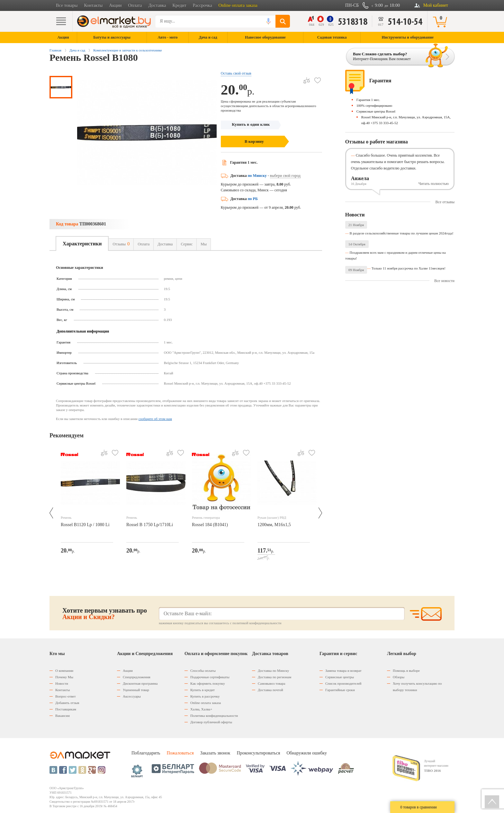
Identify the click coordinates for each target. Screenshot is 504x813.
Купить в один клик (251, 124)
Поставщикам (66, 709)
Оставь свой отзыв (236, 73)
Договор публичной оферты (211, 722)
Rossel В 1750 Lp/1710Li (150, 525)
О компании (64, 671)
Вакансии (63, 716)
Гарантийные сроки (340, 690)
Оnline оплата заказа (206, 703)
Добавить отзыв (67, 703)
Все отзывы (445, 202)
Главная (55, 50)
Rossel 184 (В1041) (210, 525)
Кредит (180, 5)
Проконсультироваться (258, 753)
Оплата (135, 5)
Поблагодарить (146, 753)
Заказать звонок (215, 753)
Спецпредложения (137, 677)
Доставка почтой (270, 690)
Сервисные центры (340, 677)
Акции (115, 5)
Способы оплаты (203, 671)
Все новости (444, 281)
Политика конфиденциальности (214, 716)
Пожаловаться (180, 753)
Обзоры (399, 677)
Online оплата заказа (238, 5)
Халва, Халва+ (201, 709)
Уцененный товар (136, 690)
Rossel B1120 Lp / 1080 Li (85, 525)
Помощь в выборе (406, 671)
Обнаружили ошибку (307, 753)
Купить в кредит (203, 690)
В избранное (315, 78)
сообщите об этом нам (155, 419)
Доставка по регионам (274, 677)
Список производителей (343, 683)
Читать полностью (434, 184)
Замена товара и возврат (343, 671)
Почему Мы (64, 677)
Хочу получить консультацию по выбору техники (417, 687)
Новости (62, 683)
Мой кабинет (436, 5)
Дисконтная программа (140, 683)
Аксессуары (132, 696)
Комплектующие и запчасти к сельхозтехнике (127, 50)
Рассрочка (203, 5)
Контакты (93, 5)
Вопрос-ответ (66, 696)
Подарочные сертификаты (210, 677)
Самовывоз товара (271, 683)
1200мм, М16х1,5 (274, 525)
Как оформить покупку (208, 683)
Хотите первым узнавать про (105, 614)
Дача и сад (77, 50)
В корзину (254, 141)
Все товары (67, 5)
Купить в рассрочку (205, 696)
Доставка (157, 5)
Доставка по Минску (273, 671)
